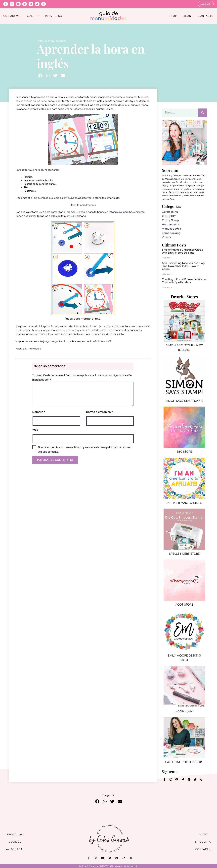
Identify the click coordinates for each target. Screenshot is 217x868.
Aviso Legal (17, 849)
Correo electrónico (99, 412)
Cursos (33, 16)
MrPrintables (33, 349)
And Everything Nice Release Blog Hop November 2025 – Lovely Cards (183, 266)
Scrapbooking (171, 233)
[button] (40, 75)
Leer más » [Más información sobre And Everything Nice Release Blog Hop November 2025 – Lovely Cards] (167, 274)
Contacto (206, 16)
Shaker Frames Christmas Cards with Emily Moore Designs (182, 251)
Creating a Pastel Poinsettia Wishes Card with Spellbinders (184, 281)
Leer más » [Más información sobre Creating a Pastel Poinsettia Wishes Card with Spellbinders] (167, 287)
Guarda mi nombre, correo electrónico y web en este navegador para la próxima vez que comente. (85, 449)
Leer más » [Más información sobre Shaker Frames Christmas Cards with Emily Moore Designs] (167, 257)
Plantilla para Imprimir (83, 205)
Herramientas (171, 224)
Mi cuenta (202, 842)
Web (35, 430)
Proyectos (54, 16)
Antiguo (42, 41)
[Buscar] (203, 112)
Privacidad (17, 834)
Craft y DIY (169, 216)
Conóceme (12, 16)
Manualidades (57, 41)
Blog (187, 16)
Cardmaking (170, 212)
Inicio (202, 834)
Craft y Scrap (170, 220)
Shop (173, 16)
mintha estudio (130, 866)
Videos (166, 237)
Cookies (17, 842)
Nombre (39, 412)
